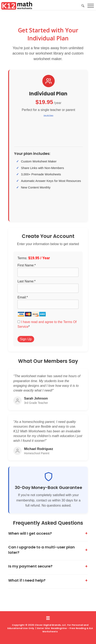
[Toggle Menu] (91, 6)
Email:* (23, 297)
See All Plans (48, 115)
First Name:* (27, 265)
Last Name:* (27, 281)
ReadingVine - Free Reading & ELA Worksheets (68, 630)
